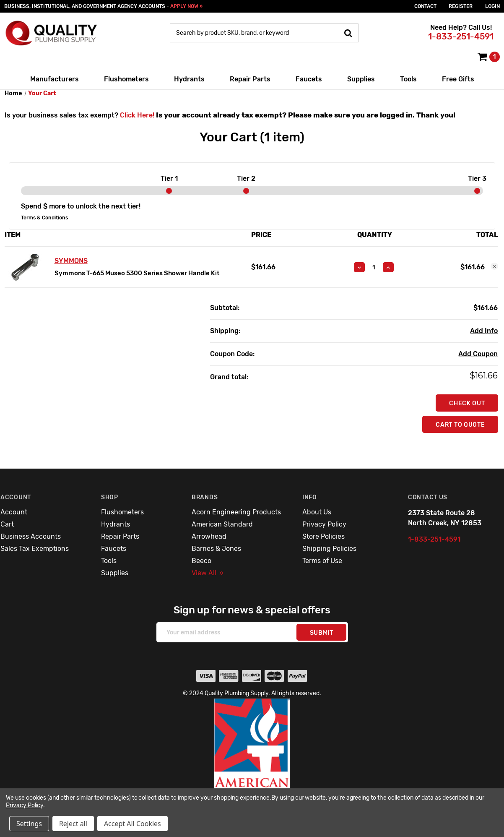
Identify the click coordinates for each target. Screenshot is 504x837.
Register (461, 6)
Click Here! (137, 115)
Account (14, 512)
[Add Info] (484, 331)
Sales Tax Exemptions (35, 549)
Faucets (309, 79)
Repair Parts (250, 79)
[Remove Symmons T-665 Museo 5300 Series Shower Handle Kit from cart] (494, 266)
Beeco (201, 561)
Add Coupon (478, 354)
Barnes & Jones (216, 549)
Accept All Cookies (132, 824)
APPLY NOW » (186, 6)
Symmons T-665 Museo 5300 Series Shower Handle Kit (137, 273)
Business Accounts (31, 536)
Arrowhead (209, 536)
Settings (29, 824)
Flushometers (126, 79)
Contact (425, 6)
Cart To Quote (460, 425)
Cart (7, 524)
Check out (467, 403)
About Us (317, 512)
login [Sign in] (492, 6)
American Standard (222, 524)
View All (208, 573)
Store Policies (323, 536)
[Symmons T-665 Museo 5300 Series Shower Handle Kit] (374, 267)
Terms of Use (322, 561)
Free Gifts (458, 79)
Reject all (73, 824)
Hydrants (189, 79)
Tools (408, 79)
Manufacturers (55, 79)
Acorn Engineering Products (236, 512)
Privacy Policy (324, 524)
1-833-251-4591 (461, 37)
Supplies (361, 79)
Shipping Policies (329, 549)
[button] (252, 761)
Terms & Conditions (44, 218)
